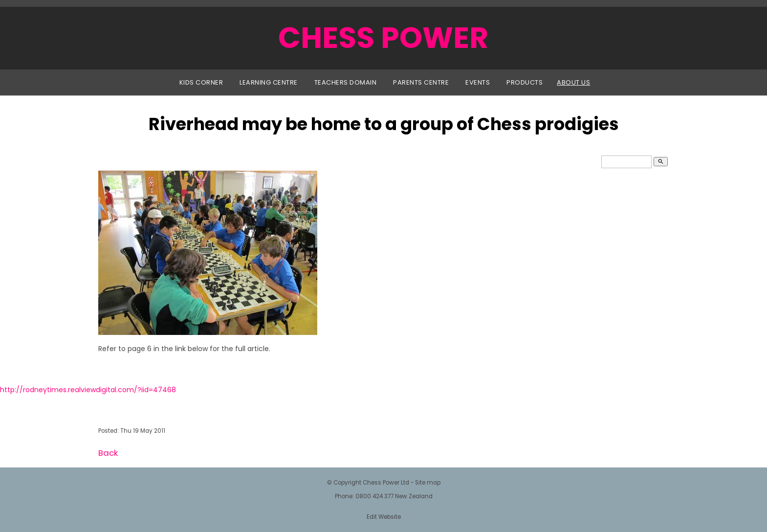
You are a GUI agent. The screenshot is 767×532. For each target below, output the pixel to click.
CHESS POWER (383, 38)
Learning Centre (269, 82)
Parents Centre (421, 82)
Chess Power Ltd (386, 483)
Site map (428, 483)
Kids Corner (201, 82)
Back (108, 453)
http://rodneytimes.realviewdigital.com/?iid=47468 (88, 390)
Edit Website (384, 517)
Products (525, 82)
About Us (573, 82)
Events (478, 82)
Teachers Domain (346, 82)
